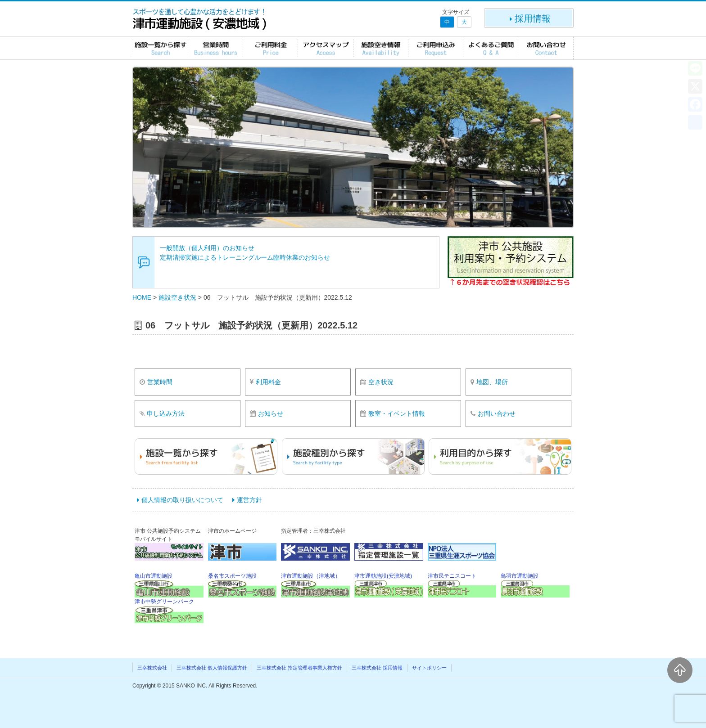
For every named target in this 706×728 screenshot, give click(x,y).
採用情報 (529, 18)
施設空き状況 (177, 297)
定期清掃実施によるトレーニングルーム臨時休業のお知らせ (245, 257)
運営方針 (249, 500)
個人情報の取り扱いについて (182, 500)
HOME (142, 297)
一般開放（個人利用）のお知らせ (207, 248)
